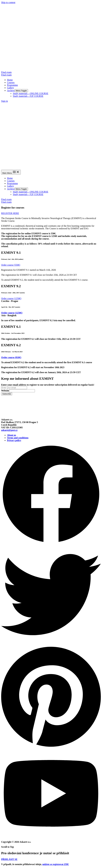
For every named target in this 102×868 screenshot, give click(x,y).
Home (10, 80)
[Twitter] (51, 644)
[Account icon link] (5, 101)
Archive (11, 91)
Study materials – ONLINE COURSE (31, 93)
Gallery (11, 88)
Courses (11, 82)
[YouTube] (51, 837)
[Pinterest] (51, 748)
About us (12, 435)
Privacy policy (14, 440)
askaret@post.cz (9, 430)
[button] (10, 213)
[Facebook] (51, 543)
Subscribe (7, 394)
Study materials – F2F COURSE (28, 96)
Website (5, 391)
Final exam (6, 75)
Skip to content (8, 2)
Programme (12, 85)
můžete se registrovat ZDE (56, 864)
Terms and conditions (18, 438)
